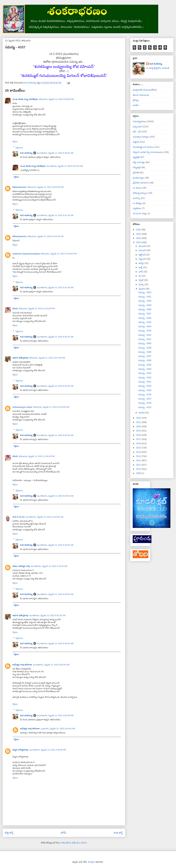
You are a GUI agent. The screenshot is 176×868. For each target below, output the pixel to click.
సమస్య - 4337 (145, 356)
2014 (139, 452)
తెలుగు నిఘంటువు (141, 95)
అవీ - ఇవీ (137, 132)
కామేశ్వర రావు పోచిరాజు (22, 665)
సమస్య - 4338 (145, 352)
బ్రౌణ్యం (136, 100)
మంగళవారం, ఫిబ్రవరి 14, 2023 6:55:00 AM (51, 665)
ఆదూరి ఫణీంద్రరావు (20, 358)
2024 (139, 238)
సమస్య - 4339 (145, 348)
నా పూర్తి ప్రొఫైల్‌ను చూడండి (158, 68)
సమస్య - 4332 (145, 377)
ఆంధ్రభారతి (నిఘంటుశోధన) (145, 90)
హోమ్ (63, 833)
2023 (139, 242)
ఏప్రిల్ (141, 280)
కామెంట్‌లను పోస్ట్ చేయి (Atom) (74, 843)
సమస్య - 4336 (145, 360)
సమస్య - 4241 (145, 339)
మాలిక (136, 105)
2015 (139, 448)
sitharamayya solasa (22, 407)
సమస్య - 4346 (145, 318)
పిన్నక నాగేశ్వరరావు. (21, 750)
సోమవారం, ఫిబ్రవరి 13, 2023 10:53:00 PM (51, 407)
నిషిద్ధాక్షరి (137, 167)
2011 (139, 465)
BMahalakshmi (20, 187)
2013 (139, 456)
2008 (139, 473)
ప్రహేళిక (136, 173)
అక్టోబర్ (142, 255)
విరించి (15, 309)
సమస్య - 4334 (145, 369)
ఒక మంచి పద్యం (140, 213)
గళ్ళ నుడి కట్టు (139, 162)
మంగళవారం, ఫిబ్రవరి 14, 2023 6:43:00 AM (55, 496)
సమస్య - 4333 (145, 373)
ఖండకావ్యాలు (139, 178)
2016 (139, 443)
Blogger (92, 862)
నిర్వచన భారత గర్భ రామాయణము (148, 152)
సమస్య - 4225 (145, 407)
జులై (141, 267)
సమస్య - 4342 (145, 335)
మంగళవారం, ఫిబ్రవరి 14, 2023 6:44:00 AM (55, 643)
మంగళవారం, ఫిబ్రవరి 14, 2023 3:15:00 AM (49, 566)
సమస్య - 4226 (145, 403)
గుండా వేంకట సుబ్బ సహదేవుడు (25, 99)
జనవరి (142, 413)
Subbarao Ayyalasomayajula (26, 254)
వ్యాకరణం (137, 208)
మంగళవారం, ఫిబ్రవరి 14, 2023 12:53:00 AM (44, 517)
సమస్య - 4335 (145, 365)
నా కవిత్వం (137, 203)
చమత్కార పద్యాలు (141, 137)
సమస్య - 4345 (145, 322)
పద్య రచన (137, 127)
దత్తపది (136, 142)
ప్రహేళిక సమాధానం (141, 183)
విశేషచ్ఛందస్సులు (140, 193)
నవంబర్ (143, 250)
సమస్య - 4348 (145, 309)
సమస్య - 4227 (145, 399)
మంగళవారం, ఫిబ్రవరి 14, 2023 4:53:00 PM (55, 715)
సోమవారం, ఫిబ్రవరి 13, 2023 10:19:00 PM (59, 254)
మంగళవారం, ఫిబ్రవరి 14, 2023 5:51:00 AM (47, 615)
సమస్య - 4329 (145, 390)
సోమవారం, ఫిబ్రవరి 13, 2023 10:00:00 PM (46, 187)
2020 (139, 426)
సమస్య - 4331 (145, 382)
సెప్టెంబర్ (143, 259)
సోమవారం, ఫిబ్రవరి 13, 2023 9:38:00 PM (56, 99)
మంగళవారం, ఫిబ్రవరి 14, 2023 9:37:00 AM (65, 166)
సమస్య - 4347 (145, 314)
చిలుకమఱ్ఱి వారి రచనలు (143, 147)
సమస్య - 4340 (145, 343)
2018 (139, 435)
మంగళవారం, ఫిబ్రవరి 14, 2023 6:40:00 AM (55, 153)
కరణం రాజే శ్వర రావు (21, 566)
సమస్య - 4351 (145, 297)
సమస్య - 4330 (145, 386)
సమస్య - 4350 (145, 301)
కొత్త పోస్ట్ (9, 833)
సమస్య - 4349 (145, 305)
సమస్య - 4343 (145, 331)
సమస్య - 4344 (145, 326)
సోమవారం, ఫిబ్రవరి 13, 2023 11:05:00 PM (37, 456)
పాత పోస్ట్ (118, 833)
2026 (139, 230)
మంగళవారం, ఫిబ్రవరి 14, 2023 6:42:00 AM (55, 337)
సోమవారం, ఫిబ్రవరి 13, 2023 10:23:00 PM (37, 309)
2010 (139, 469)
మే (140, 276)
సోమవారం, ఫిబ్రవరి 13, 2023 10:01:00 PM (46, 236)
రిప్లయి (15, 141)
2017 (139, 439)
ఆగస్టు (142, 263)
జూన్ (141, 272)
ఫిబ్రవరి (142, 289)
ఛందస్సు (136, 198)
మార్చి (142, 284)
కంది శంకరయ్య (26, 153)
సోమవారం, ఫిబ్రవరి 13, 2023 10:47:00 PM (47, 358)
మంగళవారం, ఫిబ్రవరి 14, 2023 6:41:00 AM (55, 215)
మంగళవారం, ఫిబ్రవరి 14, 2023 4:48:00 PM (48, 750)
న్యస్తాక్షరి (136, 157)
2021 (139, 422)
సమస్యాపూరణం (140, 121)
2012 (139, 460)
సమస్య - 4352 (145, 292)
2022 (139, 418)
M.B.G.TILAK (19, 517)
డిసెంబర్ (143, 246)
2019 (139, 431)
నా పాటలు (137, 188)
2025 (139, 234)
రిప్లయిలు (19, 147)
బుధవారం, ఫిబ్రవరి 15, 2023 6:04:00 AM (58, 729)
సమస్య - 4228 (145, 394)
